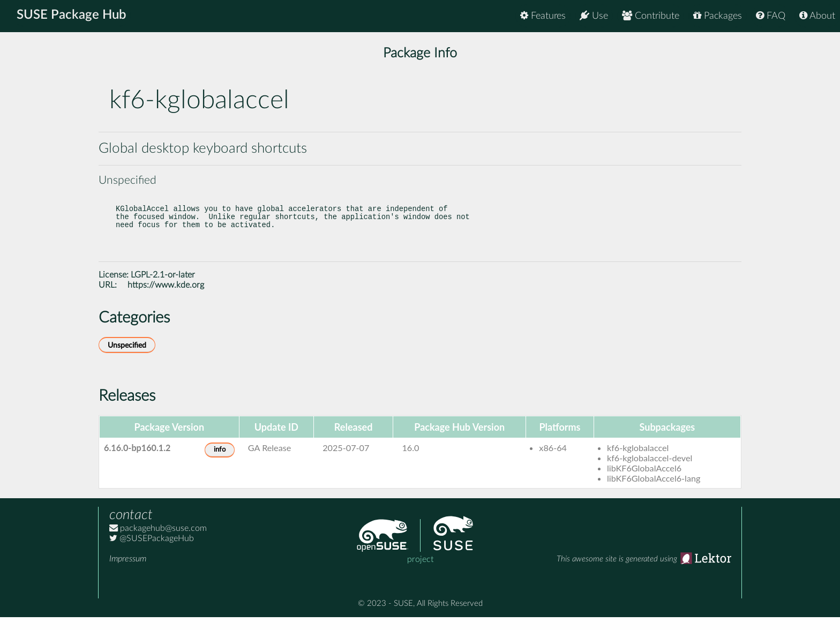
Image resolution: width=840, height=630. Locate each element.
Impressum (128, 572)
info (220, 463)
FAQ (771, 16)
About (817, 16)
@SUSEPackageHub (152, 551)
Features (543, 16)
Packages (718, 16)
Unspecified (127, 358)
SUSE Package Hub (73, 16)
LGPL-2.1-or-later (163, 288)
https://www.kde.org (166, 298)
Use (594, 16)
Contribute (651, 16)
